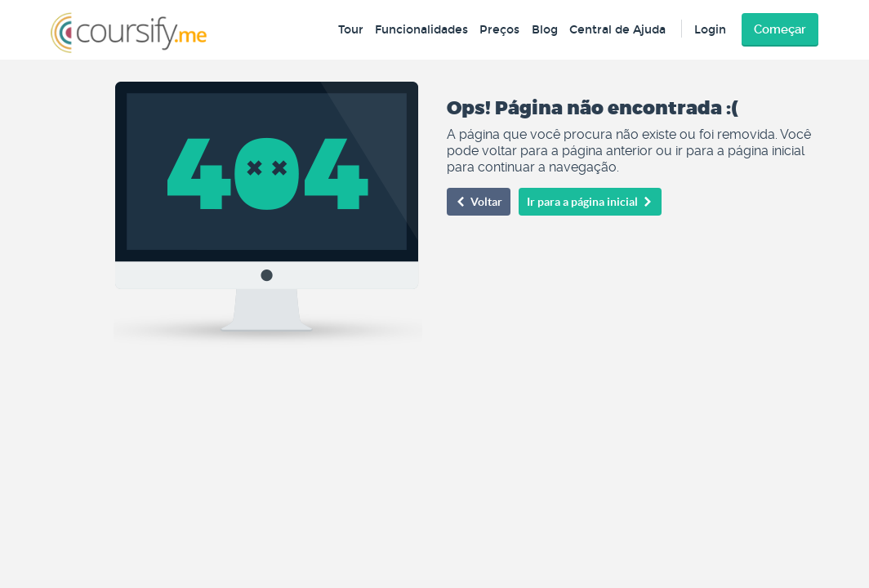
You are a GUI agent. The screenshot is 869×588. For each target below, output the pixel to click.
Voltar (479, 202)
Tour (351, 30)
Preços (499, 30)
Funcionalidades (421, 30)
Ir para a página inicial (590, 202)
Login (710, 30)
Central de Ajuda (617, 30)
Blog (545, 30)
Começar (780, 29)
